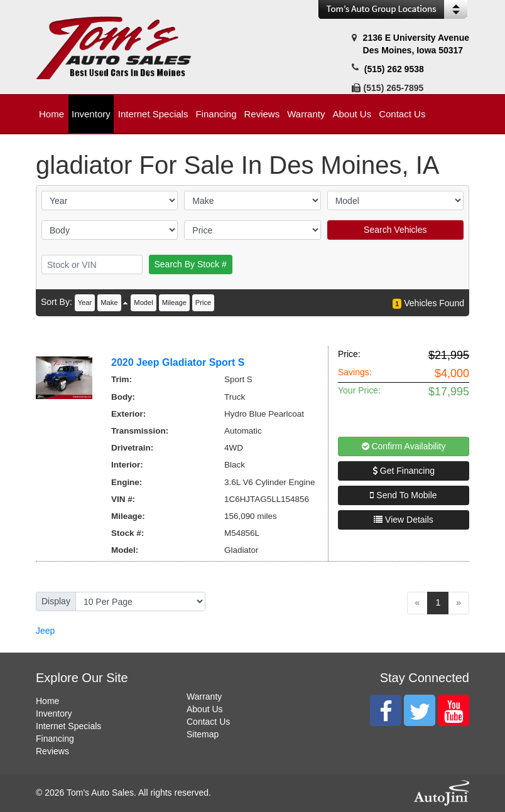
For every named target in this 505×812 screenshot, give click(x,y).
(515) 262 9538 (394, 69)
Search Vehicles (395, 230)
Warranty (204, 697)
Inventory (54, 713)
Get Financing (404, 471)
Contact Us (208, 722)
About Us (205, 709)
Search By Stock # (191, 264)
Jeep (45, 631)
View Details (404, 520)
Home (47, 701)
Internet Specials (68, 726)
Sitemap (203, 734)
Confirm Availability (404, 446)
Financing (55, 739)
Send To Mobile (403, 495)
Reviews (52, 751)
